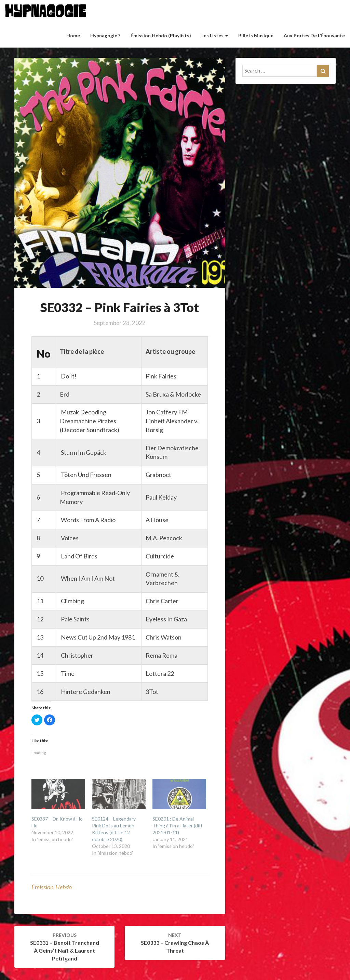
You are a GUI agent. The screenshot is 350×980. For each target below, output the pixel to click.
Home (73, 35)
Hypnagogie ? (105, 35)
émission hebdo (52, 887)
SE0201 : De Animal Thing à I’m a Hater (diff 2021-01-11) (177, 826)
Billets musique (256, 35)
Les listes (215, 35)
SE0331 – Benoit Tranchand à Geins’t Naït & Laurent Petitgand (65, 947)
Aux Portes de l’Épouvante (314, 35)
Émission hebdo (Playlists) (161, 35)
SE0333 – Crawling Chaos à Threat (175, 943)
